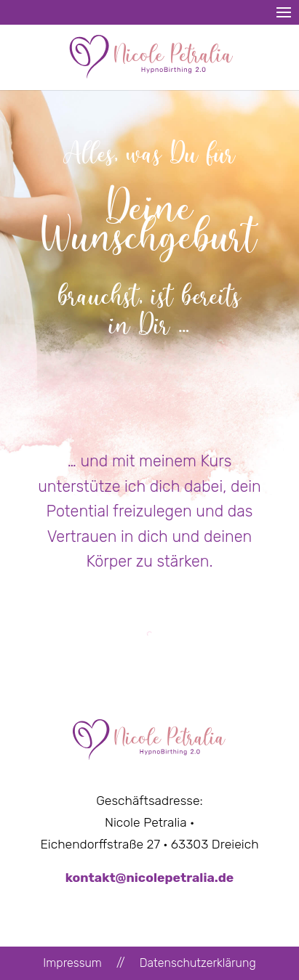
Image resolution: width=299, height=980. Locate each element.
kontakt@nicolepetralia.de (150, 878)
